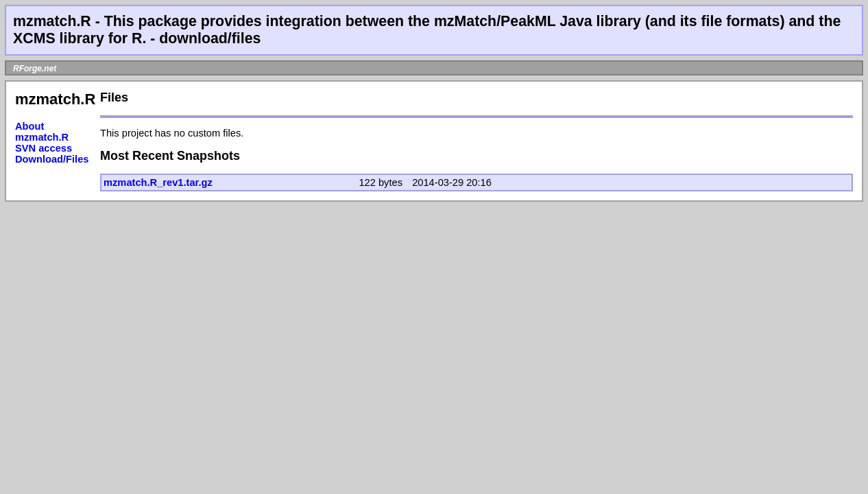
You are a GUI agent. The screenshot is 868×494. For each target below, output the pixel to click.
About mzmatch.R (42, 132)
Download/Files (52, 159)
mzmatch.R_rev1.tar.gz (158, 183)
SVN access (44, 148)
